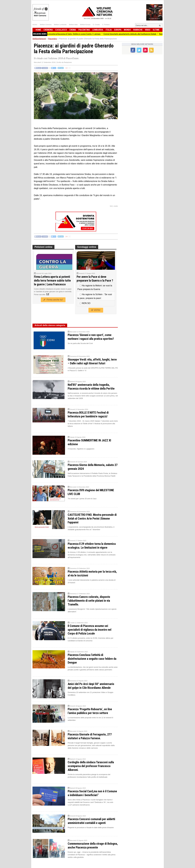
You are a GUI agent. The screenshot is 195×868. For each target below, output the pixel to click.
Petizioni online (43, 247)
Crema (73, 30)
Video (148, 30)
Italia (109, 30)
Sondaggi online (87, 247)
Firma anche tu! (53, 300)
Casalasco (61, 30)
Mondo (127, 30)
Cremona (48, 30)
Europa (118, 30)
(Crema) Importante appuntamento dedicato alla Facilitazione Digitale (132, 34)
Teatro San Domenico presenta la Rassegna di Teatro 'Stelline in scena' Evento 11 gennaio (68, 34)
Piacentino (84, 30)
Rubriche (138, 30)
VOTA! (96, 310)
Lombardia (98, 30)
